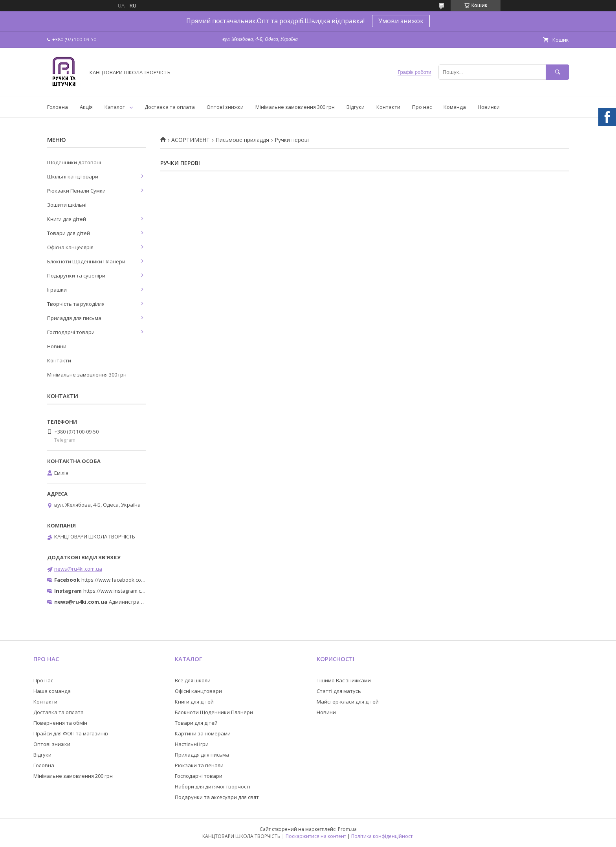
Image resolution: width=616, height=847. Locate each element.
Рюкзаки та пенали (199, 765)
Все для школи (193, 680)
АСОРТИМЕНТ (191, 140)
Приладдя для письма (74, 318)
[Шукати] (557, 72)
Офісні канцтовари (198, 691)
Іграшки (57, 290)
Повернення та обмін (60, 723)
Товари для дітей (69, 233)
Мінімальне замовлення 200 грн (73, 776)
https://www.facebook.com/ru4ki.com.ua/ (130, 580)
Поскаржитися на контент (316, 836)
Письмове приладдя (242, 140)
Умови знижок (401, 21)
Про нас (422, 107)
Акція (86, 107)
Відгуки (356, 107)
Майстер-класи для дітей (348, 702)
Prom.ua (347, 829)
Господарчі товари (71, 332)
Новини (57, 346)
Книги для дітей (67, 219)
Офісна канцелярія (70, 247)
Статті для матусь (339, 691)
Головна (58, 107)
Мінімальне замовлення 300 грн (295, 107)
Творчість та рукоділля (76, 304)
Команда (455, 107)
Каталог (115, 107)
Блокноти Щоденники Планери (86, 261)
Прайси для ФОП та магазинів (71, 733)
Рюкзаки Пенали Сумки (76, 191)
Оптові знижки (225, 107)
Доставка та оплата (170, 107)
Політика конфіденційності (382, 836)
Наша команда (52, 691)
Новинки (489, 107)
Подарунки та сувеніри (76, 276)
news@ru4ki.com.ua (78, 569)
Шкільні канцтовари (73, 176)
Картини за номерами (203, 733)
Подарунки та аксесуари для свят (217, 797)
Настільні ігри (192, 744)
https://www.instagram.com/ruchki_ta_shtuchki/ (140, 591)
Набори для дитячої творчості (213, 786)
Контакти (388, 107)
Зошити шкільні (67, 205)
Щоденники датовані (74, 162)
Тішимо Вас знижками (344, 680)
